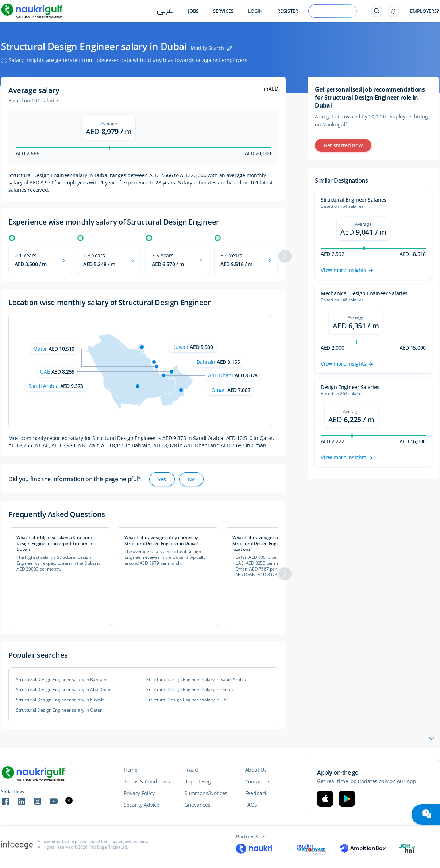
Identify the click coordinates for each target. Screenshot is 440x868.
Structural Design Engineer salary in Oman (190, 690)
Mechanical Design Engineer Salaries (364, 293)
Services (223, 11)
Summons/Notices (206, 793)
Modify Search (207, 48)
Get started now (343, 145)
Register (288, 11)
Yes (162, 479)
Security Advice (142, 805)
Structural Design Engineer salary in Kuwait (60, 700)
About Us (256, 770)
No (191, 479)
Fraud (191, 770)
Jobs (193, 11)
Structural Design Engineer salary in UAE (188, 700)
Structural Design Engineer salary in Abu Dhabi (64, 690)
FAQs (251, 805)
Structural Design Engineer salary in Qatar (59, 710)
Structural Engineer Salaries (354, 200)
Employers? (424, 11)
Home (131, 770)
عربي (165, 11)
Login (255, 11)
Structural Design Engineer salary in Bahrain (61, 680)
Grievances (197, 805)
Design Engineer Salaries (350, 387)
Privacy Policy (139, 793)
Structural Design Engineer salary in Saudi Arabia (196, 680)
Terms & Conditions (147, 781)
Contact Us (258, 781)
